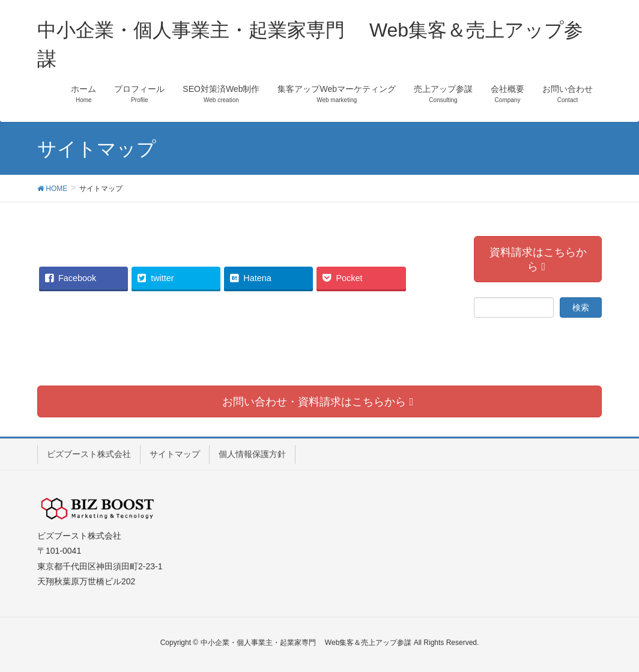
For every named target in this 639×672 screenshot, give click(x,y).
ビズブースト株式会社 (89, 454)
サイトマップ (175, 454)
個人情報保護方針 (252, 454)
